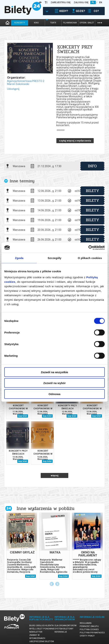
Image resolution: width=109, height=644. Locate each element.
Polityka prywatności (92, 633)
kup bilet (23, 416)
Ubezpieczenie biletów (42, 641)
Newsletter (36, 632)
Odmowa (54, 394)
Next (57, 584)
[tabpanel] (22, 546)
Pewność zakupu (89, 626)
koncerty (20, 23)
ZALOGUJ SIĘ (81, 2)
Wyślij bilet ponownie (42, 629)
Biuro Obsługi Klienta (41, 626)
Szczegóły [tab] (54, 258)
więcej (55, 475)
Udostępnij (13, 89)
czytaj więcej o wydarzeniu (75, 141)
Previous (52, 584)
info (92, 166)
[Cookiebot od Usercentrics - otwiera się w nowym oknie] (88, 248)
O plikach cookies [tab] (90, 258)
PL (93, 2)
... (100, 22)
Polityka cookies (89, 629)
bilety (92, 191)
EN (101, 2)
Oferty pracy (87, 636)
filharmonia (70, 23)
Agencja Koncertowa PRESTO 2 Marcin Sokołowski (26, 83)
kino (36, 23)
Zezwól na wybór (54, 383)
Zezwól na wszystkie (54, 372)
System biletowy (64, 629)
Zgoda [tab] (19, 258)
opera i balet (87, 23)
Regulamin (86, 623)
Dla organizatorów (66, 626)
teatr (53, 23)
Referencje (61, 632)
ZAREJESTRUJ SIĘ (61, 2)
